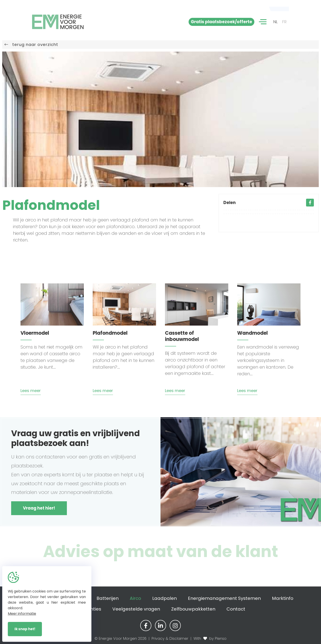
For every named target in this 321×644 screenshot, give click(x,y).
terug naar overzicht (31, 44)
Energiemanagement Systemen (224, 598)
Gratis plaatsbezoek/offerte (221, 22)
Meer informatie (22, 614)
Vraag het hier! (39, 508)
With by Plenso (210, 639)
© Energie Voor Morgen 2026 (120, 639)
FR (284, 22)
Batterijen (108, 598)
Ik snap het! (25, 629)
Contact (236, 609)
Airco (135, 598)
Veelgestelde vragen (136, 609)
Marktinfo (283, 598)
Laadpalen (165, 598)
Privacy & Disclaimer (170, 639)
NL (276, 22)
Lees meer (31, 391)
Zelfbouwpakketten (193, 609)
